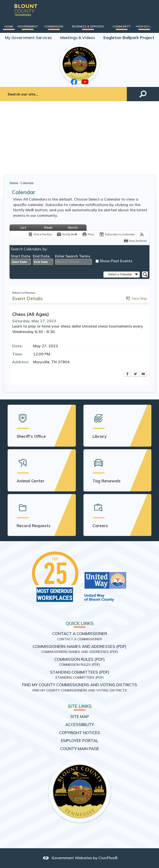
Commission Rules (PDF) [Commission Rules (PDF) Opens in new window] (79, 659)
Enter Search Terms (73, 256)
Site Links (80, 706)
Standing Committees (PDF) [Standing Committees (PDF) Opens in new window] (80, 672)
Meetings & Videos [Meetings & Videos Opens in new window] (78, 38)
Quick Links (80, 623)
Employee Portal (80, 740)
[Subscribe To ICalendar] (117, 234)
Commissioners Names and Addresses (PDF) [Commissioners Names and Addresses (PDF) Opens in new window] (79, 646)
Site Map (80, 716)
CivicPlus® (108, 858)
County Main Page (80, 749)
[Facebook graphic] (74, 82)
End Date (41, 256)
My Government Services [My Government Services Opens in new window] (28, 38)
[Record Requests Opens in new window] (42, 515)
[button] (143, 94)
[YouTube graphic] (85, 82)
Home (14, 183)
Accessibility (80, 724)
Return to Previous (24, 293)
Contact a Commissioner (80, 633)
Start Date (21, 256)
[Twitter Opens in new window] (135, 374)
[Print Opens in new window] (88, 234)
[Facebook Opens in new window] (127, 374)
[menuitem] (9, 26)
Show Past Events (116, 261)
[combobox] (21, 262)
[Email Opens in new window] (143, 374)
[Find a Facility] (40, 234)
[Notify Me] (67, 234)
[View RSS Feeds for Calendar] (142, 234)
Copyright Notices (80, 733)
